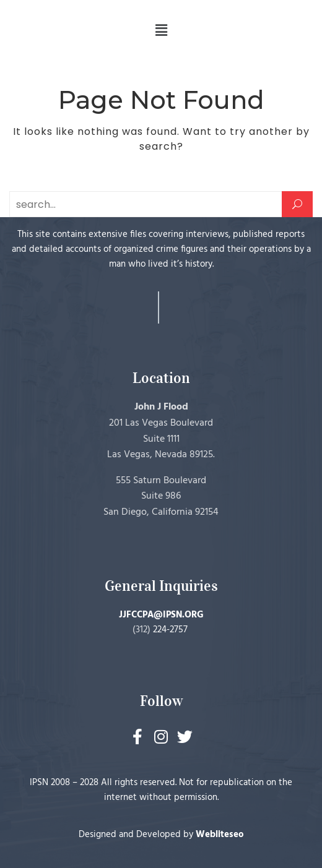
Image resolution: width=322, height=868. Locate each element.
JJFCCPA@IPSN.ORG (161, 615)
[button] (161, 30)
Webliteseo (220, 835)
